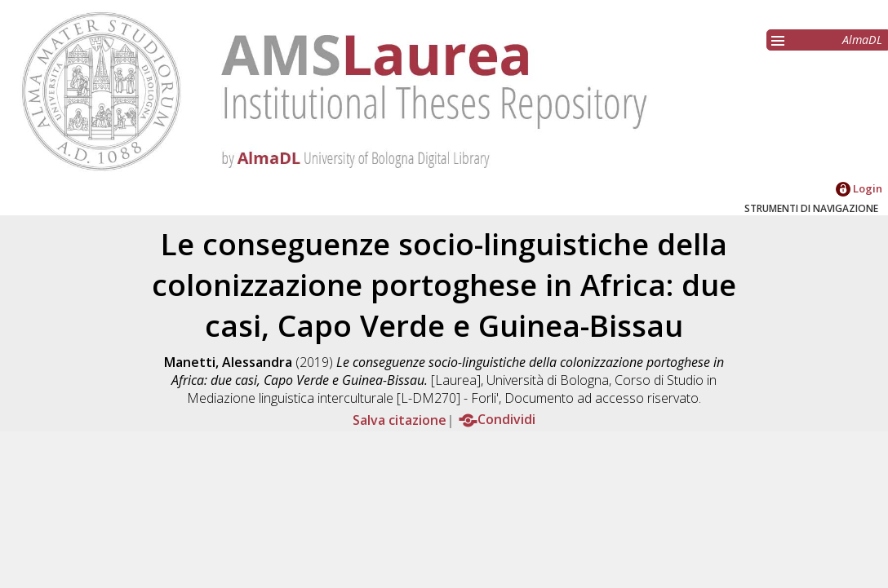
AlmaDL (862, 40)
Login (859, 188)
